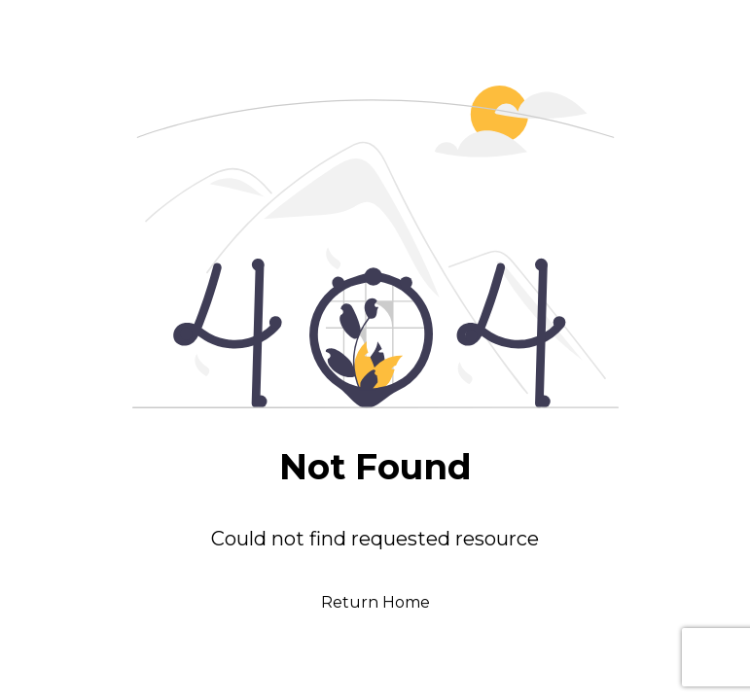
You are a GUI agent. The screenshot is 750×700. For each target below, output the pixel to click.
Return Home (375, 602)
